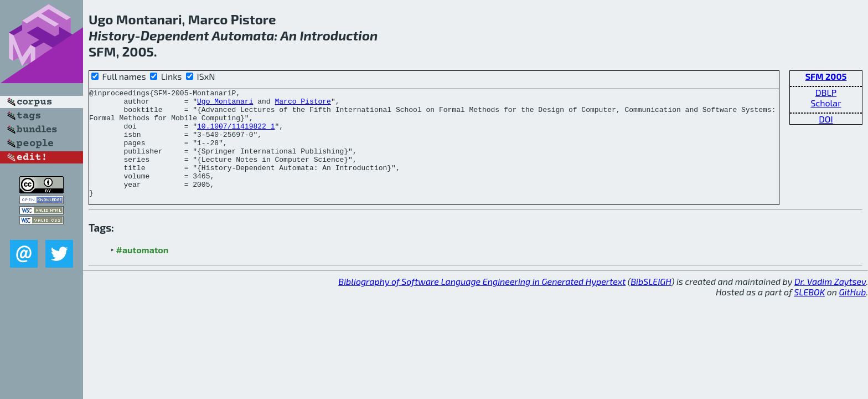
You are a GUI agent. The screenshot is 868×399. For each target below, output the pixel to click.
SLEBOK (809, 313)
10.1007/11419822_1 (236, 134)
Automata (243, 35)
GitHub (853, 313)
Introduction (339, 35)
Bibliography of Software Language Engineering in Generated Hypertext (482, 303)
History (112, 35)
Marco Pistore (303, 104)
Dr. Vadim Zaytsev (830, 303)
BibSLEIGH (651, 303)
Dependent (175, 35)
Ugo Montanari (225, 104)
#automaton (143, 271)
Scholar (826, 103)
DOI (826, 119)
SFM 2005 (826, 76)
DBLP (826, 92)
